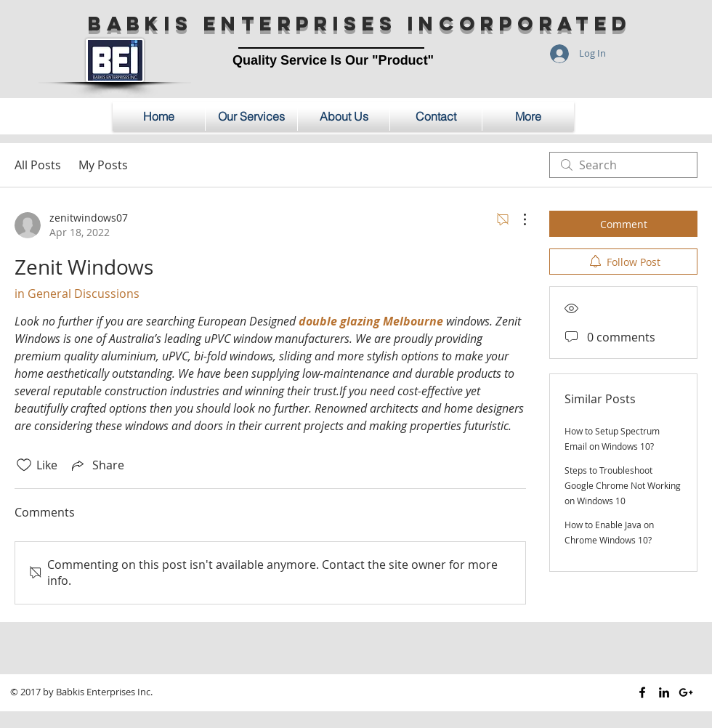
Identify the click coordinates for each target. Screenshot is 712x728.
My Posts (103, 165)
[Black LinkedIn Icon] (664, 692)
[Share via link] (97, 465)
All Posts (38, 165)
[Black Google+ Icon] (686, 692)
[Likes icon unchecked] (24, 465)
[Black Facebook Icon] (642, 692)
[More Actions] (517, 219)
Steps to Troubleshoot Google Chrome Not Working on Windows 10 (623, 485)
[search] (623, 165)
